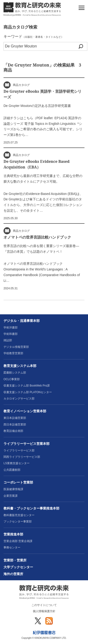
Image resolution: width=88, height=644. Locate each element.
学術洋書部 (11, 328)
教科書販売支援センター (19, 515)
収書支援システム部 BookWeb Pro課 (27, 386)
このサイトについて (44, 605)
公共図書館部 (12, 470)
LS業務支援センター (17, 463)
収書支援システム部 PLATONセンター (28, 392)
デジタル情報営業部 (16, 347)
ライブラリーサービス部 (19, 450)
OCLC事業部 (12, 379)
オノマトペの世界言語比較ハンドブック (37, 237)
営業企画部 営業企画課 (18, 541)
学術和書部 (11, 334)
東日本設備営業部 (15, 418)
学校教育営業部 (13, 353)
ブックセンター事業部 (18, 522)
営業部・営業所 (15, 560)
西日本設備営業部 (15, 425)
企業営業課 (11, 496)
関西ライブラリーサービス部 (22, 457)
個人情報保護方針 (44, 611)
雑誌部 (8, 340)
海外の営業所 (13, 574)
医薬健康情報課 (13, 489)
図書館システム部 (15, 373)
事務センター (12, 547)
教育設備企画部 (13, 431)
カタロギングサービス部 (19, 399)
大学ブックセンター (18, 567)
